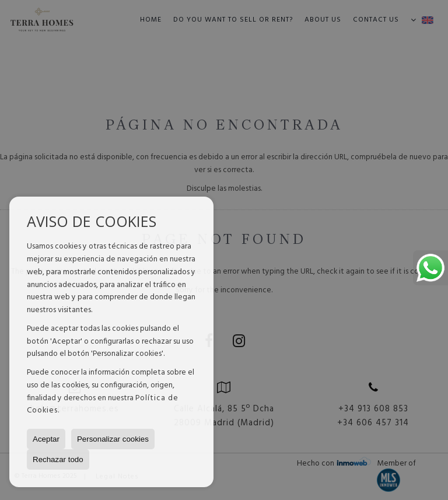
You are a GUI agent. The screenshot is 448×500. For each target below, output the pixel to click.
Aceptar (46, 439)
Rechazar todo (58, 459)
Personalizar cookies (113, 439)
